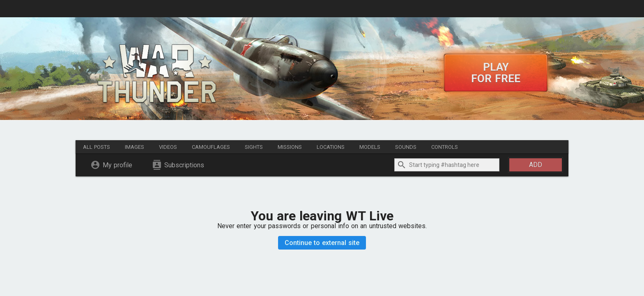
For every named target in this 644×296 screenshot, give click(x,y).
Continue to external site (322, 243)
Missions (290, 147)
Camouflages (211, 147)
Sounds (406, 147)
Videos (168, 147)
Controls (445, 147)
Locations (331, 147)
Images (135, 147)
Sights (254, 147)
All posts (97, 147)
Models (370, 147)
